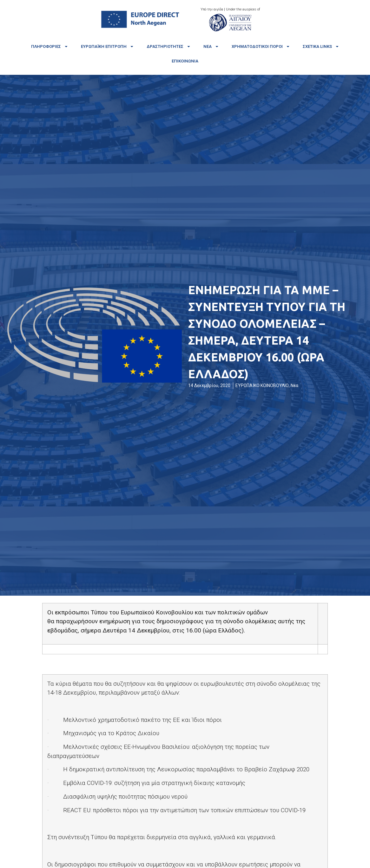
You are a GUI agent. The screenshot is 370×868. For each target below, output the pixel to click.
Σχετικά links (321, 46)
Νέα (211, 46)
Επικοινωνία (185, 61)
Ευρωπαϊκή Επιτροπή (107, 46)
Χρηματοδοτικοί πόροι (261, 46)
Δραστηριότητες (169, 46)
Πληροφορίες (50, 46)
